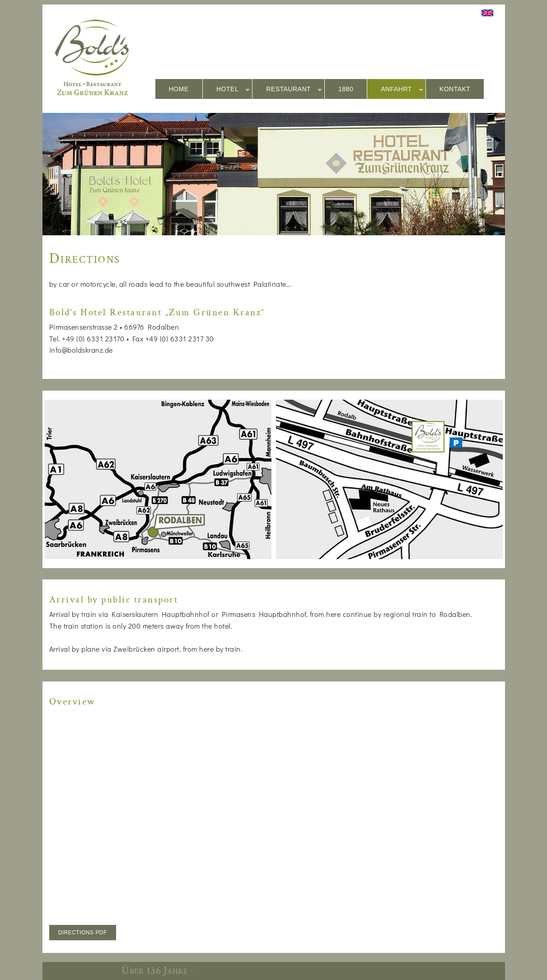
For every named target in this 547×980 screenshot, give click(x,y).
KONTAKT (455, 89)
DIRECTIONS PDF (83, 933)
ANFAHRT (402, 89)
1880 (346, 89)
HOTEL (233, 89)
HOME (179, 89)
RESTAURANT (294, 89)
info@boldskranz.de (81, 350)
